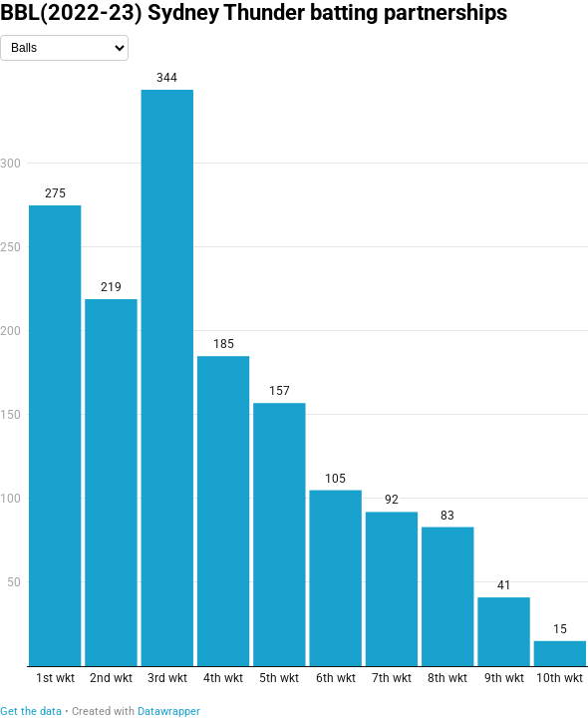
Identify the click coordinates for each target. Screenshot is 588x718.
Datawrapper (169, 712)
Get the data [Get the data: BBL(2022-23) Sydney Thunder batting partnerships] (31, 712)
